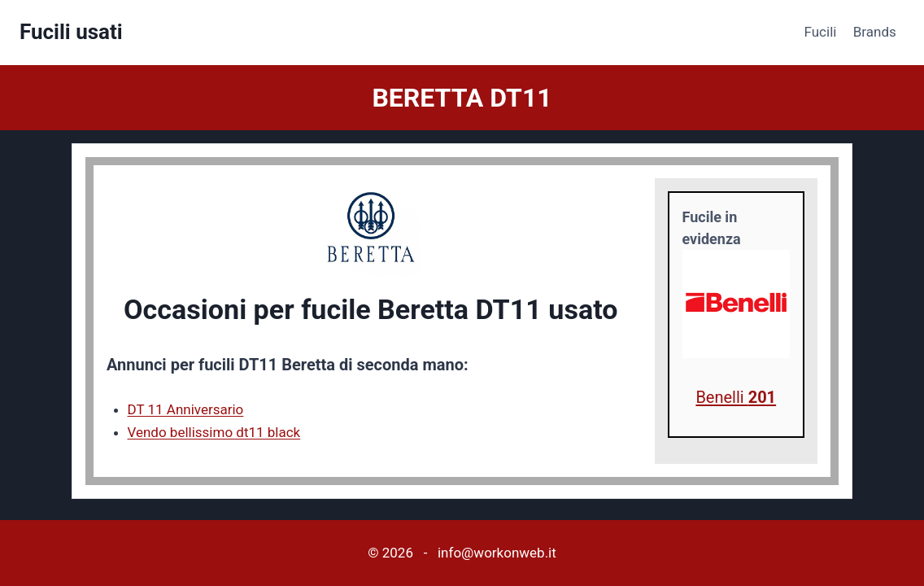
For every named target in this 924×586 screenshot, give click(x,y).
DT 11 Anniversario (186, 409)
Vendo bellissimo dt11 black (214, 432)
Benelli (736, 397)
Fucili (821, 32)
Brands (875, 32)
